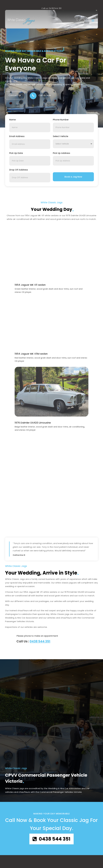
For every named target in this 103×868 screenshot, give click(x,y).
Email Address (17, 136)
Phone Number (61, 120)
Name (12, 120)
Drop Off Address (19, 170)
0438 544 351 (40, 641)
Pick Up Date (16, 153)
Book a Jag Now (73, 177)
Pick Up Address (61, 153)
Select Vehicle (60, 136)
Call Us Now (45, 95)
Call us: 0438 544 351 (51, 8)
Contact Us (15, 95)
